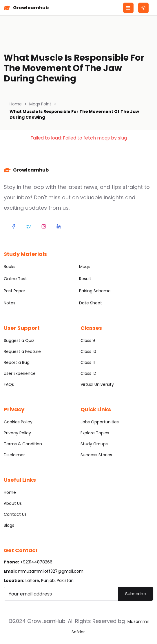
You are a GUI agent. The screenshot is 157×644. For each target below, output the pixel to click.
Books (10, 267)
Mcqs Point (40, 104)
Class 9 (88, 340)
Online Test (15, 279)
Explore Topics (95, 433)
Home (16, 104)
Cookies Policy (18, 422)
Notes (10, 303)
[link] (78, 114)
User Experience (20, 373)
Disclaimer (14, 455)
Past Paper (14, 291)
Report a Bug (17, 362)
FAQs (9, 384)
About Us (13, 503)
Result (85, 279)
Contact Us (15, 514)
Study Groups (94, 444)
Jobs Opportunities (100, 422)
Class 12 (88, 373)
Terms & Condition (23, 444)
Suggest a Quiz (19, 340)
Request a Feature (22, 351)
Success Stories (96, 455)
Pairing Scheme (95, 291)
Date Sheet (91, 303)
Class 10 (88, 351)
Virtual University (97, 384)
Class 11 (88, 362)
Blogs (9, 525)
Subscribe (136, 594)
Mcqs (84, 267)
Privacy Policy (17, 433)
